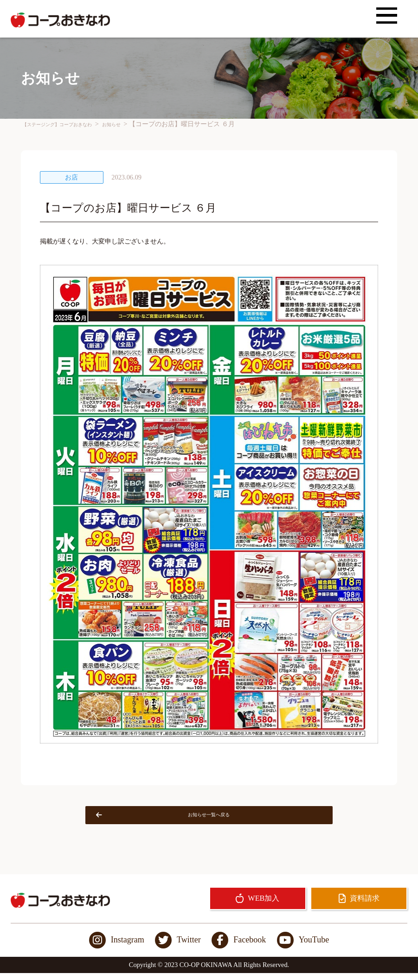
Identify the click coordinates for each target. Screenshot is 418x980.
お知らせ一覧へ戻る (181, 819)
